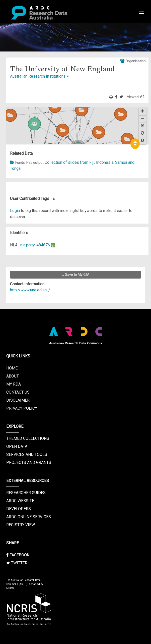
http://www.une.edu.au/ (30, 290)
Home (12, 368)
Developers (19, 509)
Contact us (18, 392)
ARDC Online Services (29, 517)
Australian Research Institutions (38, 76)
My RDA (14, 384)
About (13, 376)
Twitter (17, 563)
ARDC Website (20, 501)
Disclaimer (18, 400)
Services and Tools (27, 454)
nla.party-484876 (35, 245)
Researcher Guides (26, 493)
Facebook (18, 555)
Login (15, 211)
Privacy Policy (22, 408)
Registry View (21, 525)
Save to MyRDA (76, 275)
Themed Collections (28, 438)
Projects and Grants (29, 463)
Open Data (17, 446)
